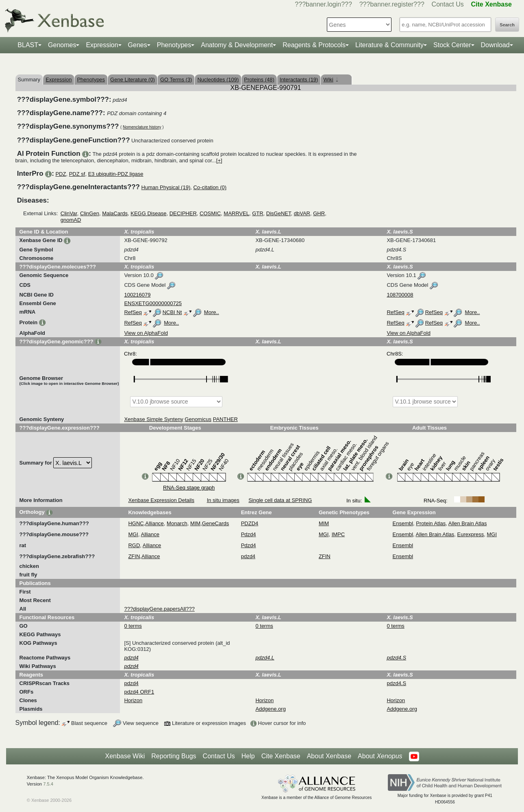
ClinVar (69, 213)
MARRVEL (236, 213)
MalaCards (115, 213)
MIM (195, 523)
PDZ (61, 174)
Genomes (62, 45)
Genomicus (198, 419)
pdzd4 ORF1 (139, 692)
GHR (319, 213)
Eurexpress (471, 534)
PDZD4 (250, 523)
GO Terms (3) (176, 80)
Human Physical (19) (166, 187)
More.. (212, 312)
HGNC (136, 523)
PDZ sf (77, 174)
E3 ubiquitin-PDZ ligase (116, 174)
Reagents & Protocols (314, 45)
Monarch (177, 523)
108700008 (400, 295)
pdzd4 (248, 556)
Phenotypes (174, 45)
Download (495, 45)
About (380, 756)
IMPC (338, 534)
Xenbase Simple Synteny (153, 419)
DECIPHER (183, 213)
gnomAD (71, 220)
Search (507, 25)
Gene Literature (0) (133, 80)
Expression (102, 45)
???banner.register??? (392, 4)
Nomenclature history (142, 127)
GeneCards (215, 523)
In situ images (223, 500)
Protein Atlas (431, 523)
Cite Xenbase (281, 756)
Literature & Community (389, 45)
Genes (138, 45)
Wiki (330, 80)
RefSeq (133, 312)
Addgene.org (270, 709)
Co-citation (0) (210, 187)
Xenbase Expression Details (161, 500)
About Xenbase (329, 756)
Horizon (133, 700)
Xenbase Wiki (125, 756)
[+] (219, 160)
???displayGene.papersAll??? (159, 609)
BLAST (28, 45)
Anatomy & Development (237, 45)
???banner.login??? (323, 4)
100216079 (137, 295)
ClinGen (90, 213)
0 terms (133, 626)
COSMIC (210, 213)
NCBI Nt (172, 312)
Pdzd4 (249, 534)
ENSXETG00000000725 (153, 303)
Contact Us (448, 4)
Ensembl (403, 523)
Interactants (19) (299, 80)
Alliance (154, 523)
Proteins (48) (259, 80)
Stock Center (452, 45)
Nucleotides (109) (218, 80)
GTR (258, 213)
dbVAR (302, 213)
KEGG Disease (148, 213)
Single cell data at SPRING (280, 500)
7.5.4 (48, 784)
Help (248, 756)
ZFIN (134, 556)
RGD (134, 545)
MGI (133, 534)
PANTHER (225, 419)
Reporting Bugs (174, 756)
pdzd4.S (396, 683)
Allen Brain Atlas (468, 523)
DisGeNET (279, 213)
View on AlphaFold (146, 333)
